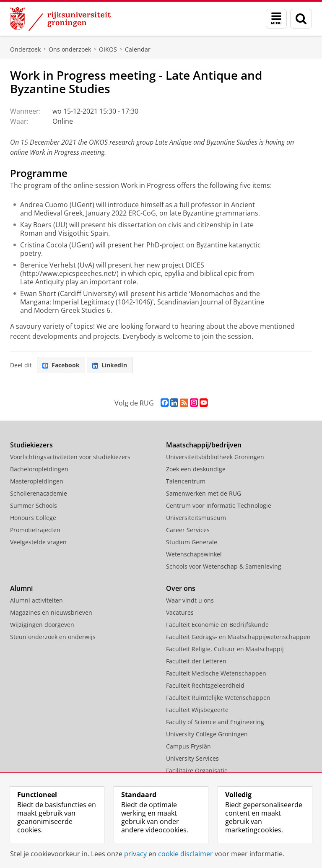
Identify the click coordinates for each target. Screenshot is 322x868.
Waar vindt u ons (190, 600)
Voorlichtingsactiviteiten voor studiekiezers (70, 457)
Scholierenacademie (39, 493)
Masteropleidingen (37, 481)
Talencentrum (186, 481)
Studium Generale (192, 542)
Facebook (61, 365)
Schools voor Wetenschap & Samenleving (224, 566)
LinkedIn (110, 365)
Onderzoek (25, 49)
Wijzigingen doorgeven (42, 625)
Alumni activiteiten (36, 600)
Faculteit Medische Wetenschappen (216, 673)
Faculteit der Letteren (196, 661)
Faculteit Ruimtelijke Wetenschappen (218, 698)
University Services (192, 758)
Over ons (181, 588)
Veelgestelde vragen (38, 542)
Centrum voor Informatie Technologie (219, 505)
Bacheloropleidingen (39, 469)
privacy (135, 854)
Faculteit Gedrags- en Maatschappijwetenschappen (238, 637)
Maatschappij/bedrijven (204, 445)
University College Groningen (207, 734)
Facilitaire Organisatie (197, 771)
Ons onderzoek (70, 49)
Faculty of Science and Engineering (215, 722)
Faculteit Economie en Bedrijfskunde (217, 625)
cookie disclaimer (186, 854)
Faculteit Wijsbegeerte (197, 710)
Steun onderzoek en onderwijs (53, 637)
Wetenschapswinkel (194, 554)
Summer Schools (34, 505)
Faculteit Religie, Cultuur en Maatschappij (225, 649)
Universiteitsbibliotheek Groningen (215, 457)
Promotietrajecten (35, 530)
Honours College (33, 518)
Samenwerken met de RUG (204, 493)
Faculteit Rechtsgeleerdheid (205, 685)
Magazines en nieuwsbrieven (51, 612)
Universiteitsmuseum (196, 518)
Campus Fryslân (188, 746)
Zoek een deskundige (196, 469)
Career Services (188, 530)
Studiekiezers (31, 445)
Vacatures (180, 612)
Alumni (21, 588)
